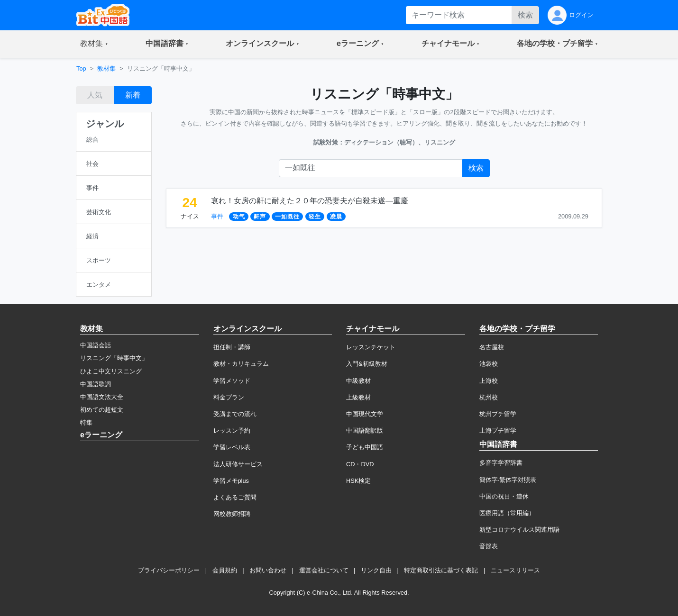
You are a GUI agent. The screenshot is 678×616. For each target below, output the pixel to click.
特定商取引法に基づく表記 (441, 570)
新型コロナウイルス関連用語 (519, 530)
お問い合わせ (268, 570)
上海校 (489, 381)
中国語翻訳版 (365, 430)
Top (81, 68)
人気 (95, 95)
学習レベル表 (232, 447)
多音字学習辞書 (501, 463)
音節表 (489, 546)
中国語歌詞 (96, 384)
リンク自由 (376, 570)
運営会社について (324, 570)
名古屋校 (492, 347)
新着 (133, 95)
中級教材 (358, 381)
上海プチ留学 (498, 430)
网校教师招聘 (232, 514)
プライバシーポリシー (169, 570)
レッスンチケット (371, 347)
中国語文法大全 (102, 397)
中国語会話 (96, 345)
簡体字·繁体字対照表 (508, 480)
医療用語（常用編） (507, 513)
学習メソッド (232, 381)
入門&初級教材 (367, 364)
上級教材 (358, 397)
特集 (86, 422)
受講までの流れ (235, 414)
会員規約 (225, 570)
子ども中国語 (365, 447)
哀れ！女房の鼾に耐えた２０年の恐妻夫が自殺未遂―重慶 (310, 201)
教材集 (106, 68)
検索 (525, 15)
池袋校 (489, 364)
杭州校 (489, 397)
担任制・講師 (232, 347)
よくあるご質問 (235, 497)
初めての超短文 (102, 410)
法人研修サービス (238, 464)
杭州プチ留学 (498, 414)
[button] (94, 44)
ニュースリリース (515, 570)
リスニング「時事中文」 (114, 358)
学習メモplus (231, 481)
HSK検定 (358, 481)
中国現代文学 (365, 414)
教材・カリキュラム (241, 364)
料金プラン (229, 397)
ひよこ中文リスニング (111, 371)
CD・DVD (360, 464)
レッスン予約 (232, 430)
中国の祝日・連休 (504, 496)
